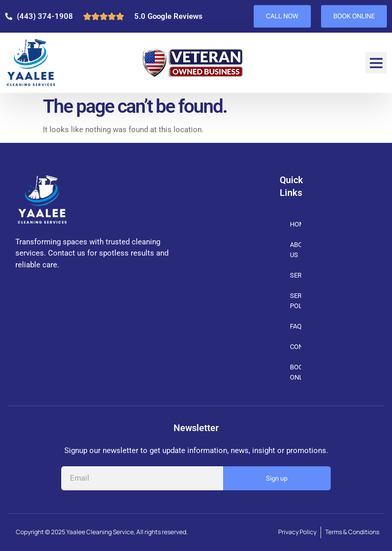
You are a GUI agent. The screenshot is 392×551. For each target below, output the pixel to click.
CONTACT (296, 347)
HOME (296, 224)
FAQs (296, 326)
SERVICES (296, 276)
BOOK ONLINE (296, 372)
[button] (376, 63)
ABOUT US (296, 250)
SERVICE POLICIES (296, 301)
